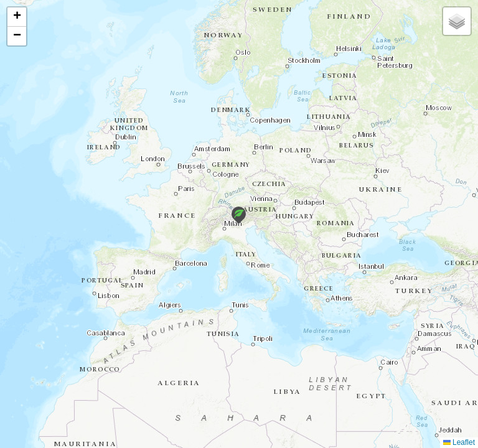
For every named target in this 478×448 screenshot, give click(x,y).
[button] (239, 215)
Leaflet (459, 442)
